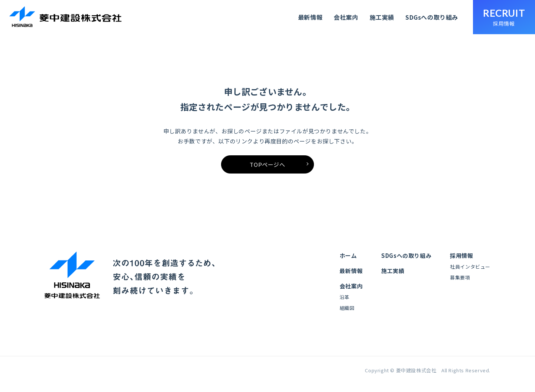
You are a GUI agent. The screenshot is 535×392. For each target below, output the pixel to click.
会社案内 (346, 17)
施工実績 (382, 17)
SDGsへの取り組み (432, 17)
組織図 (347, 314)
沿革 (345, 303)
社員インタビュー (470, 273)
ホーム (348, 261)
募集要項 (460, 283)
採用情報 (461, 261)
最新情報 (310, 17)
